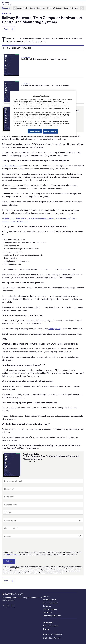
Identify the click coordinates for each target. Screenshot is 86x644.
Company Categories (37, 8)
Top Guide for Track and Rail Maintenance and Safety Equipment (45, 85)
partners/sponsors (13, 554)
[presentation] (20, 545)
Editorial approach (50, 609)
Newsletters (47, 612)
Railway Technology (13, 166)
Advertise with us (49, 600)
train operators (55, 329)
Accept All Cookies (50, 131)
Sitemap (46, 629)
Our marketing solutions (52, 615)
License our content (50, 603)
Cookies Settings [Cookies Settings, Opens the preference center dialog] (34, 131)
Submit (10, 561)
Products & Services (55, 8)
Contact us (47, 606)
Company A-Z (22, 8)
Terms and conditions (51, 626)
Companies (6, 8)
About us (46, 596)
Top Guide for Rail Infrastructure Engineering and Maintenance (44, 59)
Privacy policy (48, 623)
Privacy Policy (15, 567)
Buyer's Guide (6, 13)
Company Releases (71, 8)
